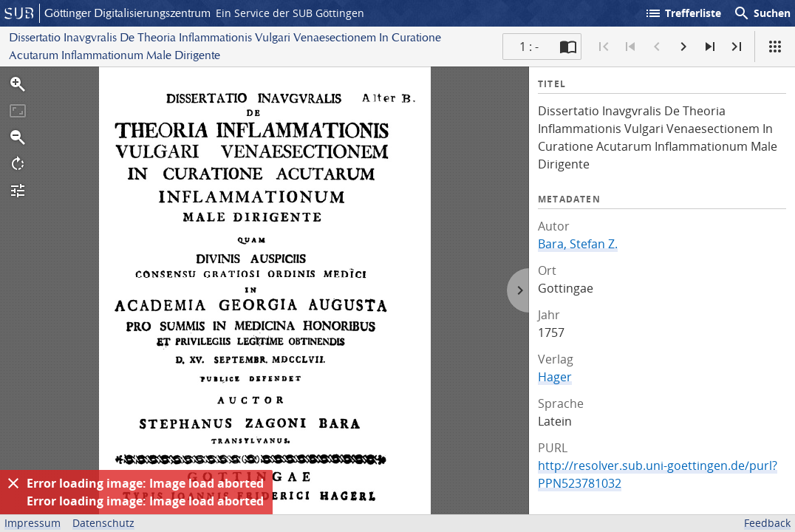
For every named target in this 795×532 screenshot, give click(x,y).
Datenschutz (103, 523)
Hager (555, 377)
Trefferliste (683, 13)
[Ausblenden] (13, 483)
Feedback (767, 523)
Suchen (762, 13)
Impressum (33, 523)
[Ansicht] (775, 47)
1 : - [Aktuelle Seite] (529, 47)
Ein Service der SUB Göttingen (290, 13)
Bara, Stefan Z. (578, 244)
